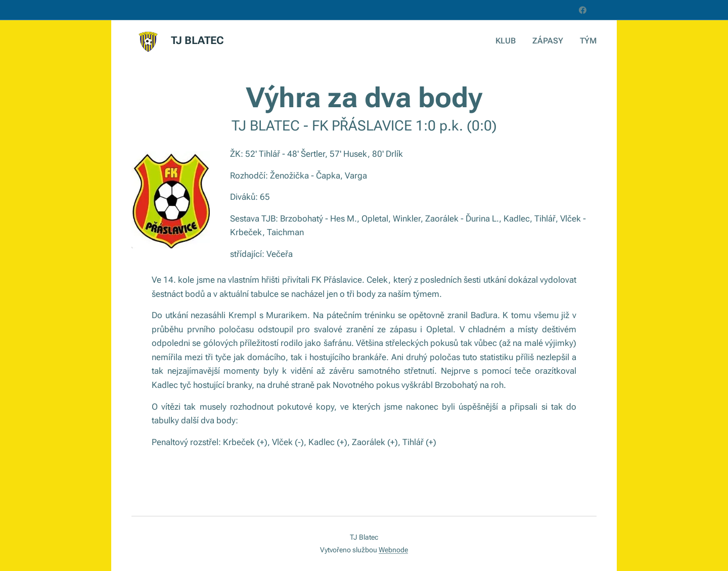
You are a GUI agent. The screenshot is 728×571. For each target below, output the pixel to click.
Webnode (393, 550)
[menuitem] (513, 41)
